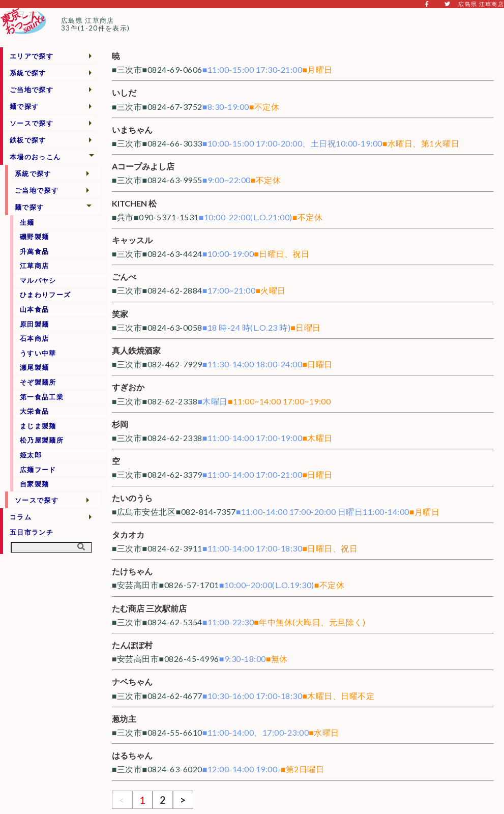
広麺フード (38, 470)
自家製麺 (34, 484)
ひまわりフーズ (45, 295)
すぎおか (128, 387)
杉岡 (120, 424)
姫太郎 (31, 455)
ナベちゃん (132, 681)
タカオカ (128, 534)
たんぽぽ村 (132, 645)
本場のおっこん (35, 157)
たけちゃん (132, 571)
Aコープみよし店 (143, 166)
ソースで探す (32, 123)
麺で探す (24, 106)
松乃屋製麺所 (42, 440)
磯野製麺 (34, 237)
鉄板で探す (28, 140)
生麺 (27, 222)
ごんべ (124, 277)
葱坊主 (124, 719)
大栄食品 (34, 411)
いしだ (124, 92)
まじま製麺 (38, 426)
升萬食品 (34, 251)
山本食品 (34, 309)
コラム (21, 517)
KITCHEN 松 (134, 203)
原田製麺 (34, 324)
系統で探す (28, 73)
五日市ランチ (32, 532)
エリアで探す (32, 56)
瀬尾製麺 (34, 367)
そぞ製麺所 (38, 382)
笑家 (120, 314)
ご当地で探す (32, 90)
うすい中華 (38, 353)
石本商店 (34, 338)
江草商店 (34, 266)
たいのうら (132, 498)
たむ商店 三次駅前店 (149, 608)
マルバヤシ (38, 280)
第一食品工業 (42, 397)
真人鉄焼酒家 (136, 350)
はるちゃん (132, 755)
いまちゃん (132, 129)
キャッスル (132, 240)
